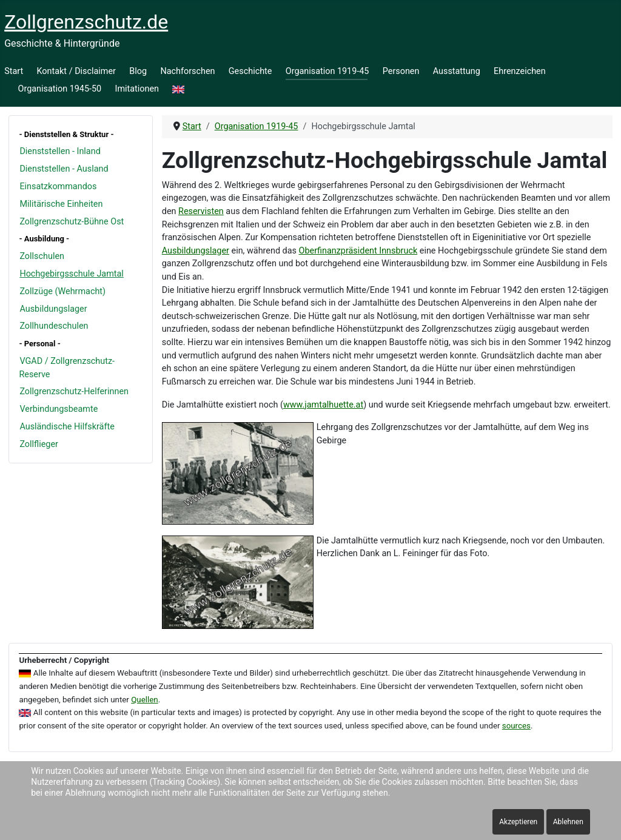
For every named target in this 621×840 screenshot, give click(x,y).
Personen (401, 71)
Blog (138, 71)
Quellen (145, 700)
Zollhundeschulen (54, 326)
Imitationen (137, 89)
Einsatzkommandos (58, 186)
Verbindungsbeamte (59, 409)
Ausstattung (457, 71)
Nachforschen (187, 71)
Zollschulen (42, 256)
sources (516, 726)
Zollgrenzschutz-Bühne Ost (72, 222)
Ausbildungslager (53, 309)
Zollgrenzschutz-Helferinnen (74, 391)
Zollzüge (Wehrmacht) (62, 291)
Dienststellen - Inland (60, 151)
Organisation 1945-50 (60, 89)
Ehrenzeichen (520, 71)
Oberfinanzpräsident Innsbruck (358, 251)
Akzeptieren (518, 822)
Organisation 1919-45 (327, 71)
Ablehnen (568, 822)
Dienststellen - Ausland (64, 169)
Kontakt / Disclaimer (76, 71)
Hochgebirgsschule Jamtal (71, 274)
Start (14, 71)
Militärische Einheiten (61, 204)
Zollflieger (39, 444)
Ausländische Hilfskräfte (67, 427)
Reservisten (201, 211)
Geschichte (250, 71)
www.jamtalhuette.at (323, 405)
